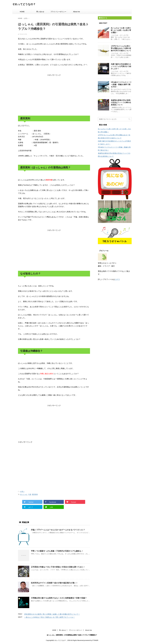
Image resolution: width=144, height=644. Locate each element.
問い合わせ (40, 12)
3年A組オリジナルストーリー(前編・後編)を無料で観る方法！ (121, 84)
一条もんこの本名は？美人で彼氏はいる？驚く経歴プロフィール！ (49, 617)
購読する (103, 18)
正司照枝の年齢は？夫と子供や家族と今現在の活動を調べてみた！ (58, 567)
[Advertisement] (54, 95)
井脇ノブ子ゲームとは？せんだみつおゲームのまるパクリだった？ (58, 530)
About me (76, 12)
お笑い (22, 491)
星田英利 (35, 494)
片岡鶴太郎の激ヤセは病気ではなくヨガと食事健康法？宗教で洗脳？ (59, 598)
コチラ (117, 279)
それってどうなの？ (24, 4)
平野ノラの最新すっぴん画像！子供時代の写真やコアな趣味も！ (57, 551)
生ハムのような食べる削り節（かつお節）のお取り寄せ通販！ (121, 30)
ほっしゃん (24, 494)
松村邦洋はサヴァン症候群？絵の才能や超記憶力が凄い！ (54, 583)
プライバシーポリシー (58, 12)
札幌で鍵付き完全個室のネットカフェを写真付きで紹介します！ (121, 66)
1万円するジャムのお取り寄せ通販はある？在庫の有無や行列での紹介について (121, 48)
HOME (22, 12)
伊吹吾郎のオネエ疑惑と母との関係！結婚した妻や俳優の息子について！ (52, 614)
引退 (30, 494)
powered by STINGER (91, 640)
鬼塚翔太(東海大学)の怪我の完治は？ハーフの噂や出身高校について (121, 102)
